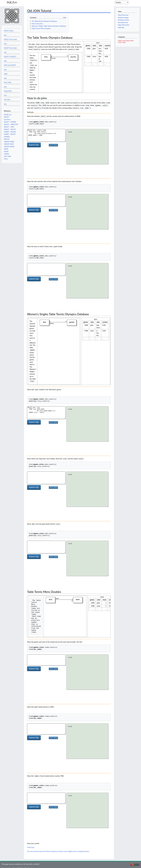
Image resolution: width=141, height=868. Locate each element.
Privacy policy (6, 865)
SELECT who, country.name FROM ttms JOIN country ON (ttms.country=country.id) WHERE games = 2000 (46, 134)
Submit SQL (34, 143)
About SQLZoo (18, 865)
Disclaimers (29, 865)
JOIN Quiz (31, 844)
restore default (53, 143)
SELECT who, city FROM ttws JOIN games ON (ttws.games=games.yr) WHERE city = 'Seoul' (46, 410)
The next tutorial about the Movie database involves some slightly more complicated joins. (58, 848)
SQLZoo (12, 2)
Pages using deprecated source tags (126, 41)
